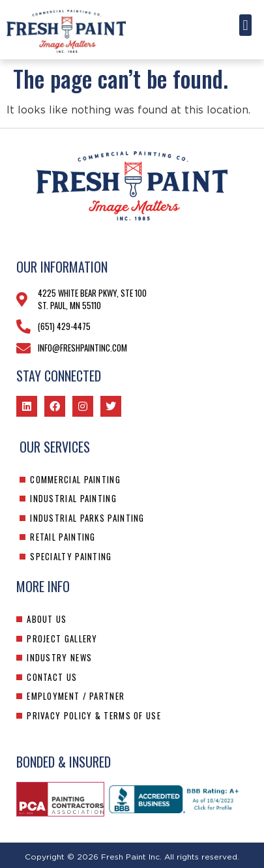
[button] (245, 25)
